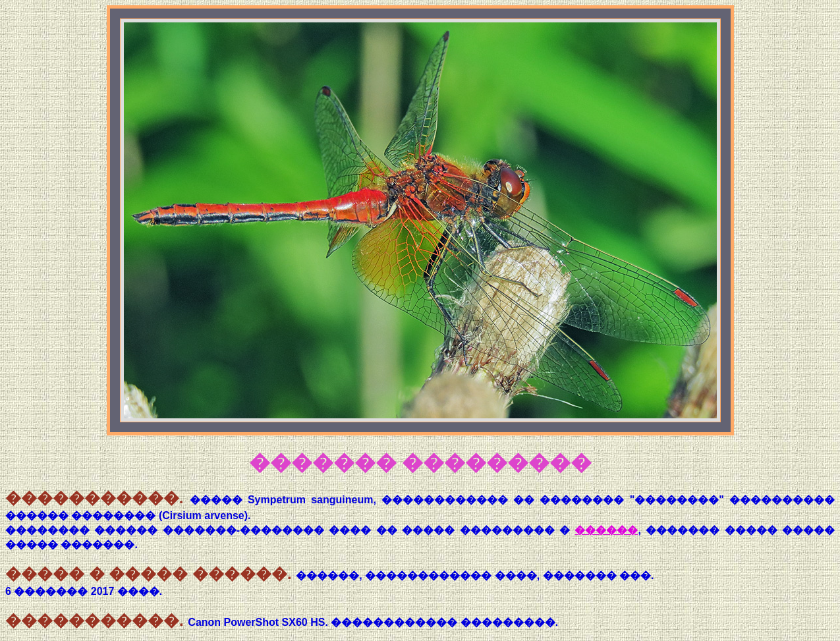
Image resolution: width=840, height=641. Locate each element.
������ (606, 530)
